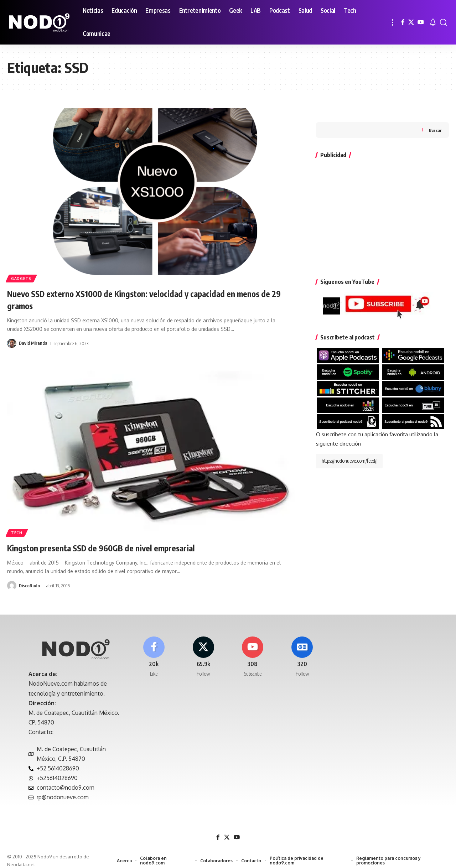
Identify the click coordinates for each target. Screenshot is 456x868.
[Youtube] (253, 652)
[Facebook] (403, 22)
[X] (411, 22)
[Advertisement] (382, 201)
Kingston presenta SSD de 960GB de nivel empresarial (120, 547)
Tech (18, 532)
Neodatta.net (21, 859)
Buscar (435, 116)
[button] (393, 22)
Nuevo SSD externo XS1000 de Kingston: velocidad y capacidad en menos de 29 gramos (145, 299)
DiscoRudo (30, 586)
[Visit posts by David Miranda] (12, 343)
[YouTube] (421, 22)
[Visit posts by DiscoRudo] (12, 586)
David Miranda (33, 343)
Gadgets (23, 277)
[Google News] (302, 652)
